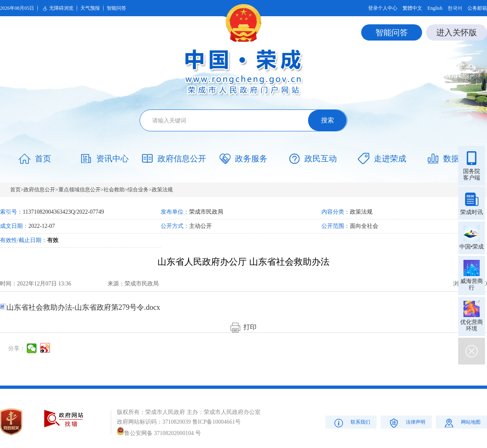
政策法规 (162, 190)
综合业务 (138, 190)
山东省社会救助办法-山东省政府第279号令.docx (80, 307)
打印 (243, 327)
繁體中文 (412, 8)
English (435, 8)
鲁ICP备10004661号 (217, 422)
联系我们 (351, 423)
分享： (17, 348)
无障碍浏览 (57, 9)
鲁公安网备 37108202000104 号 (159, 433)
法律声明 (406, 423)
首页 (15, 190)
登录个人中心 (383, 8)
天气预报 (90, 8)
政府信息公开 (39, 190)
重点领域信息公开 (80, 190)
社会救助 (114, 190)
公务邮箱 (477, 8)
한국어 (455, 8)
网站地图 (462, 423)
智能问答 (116, 8)
